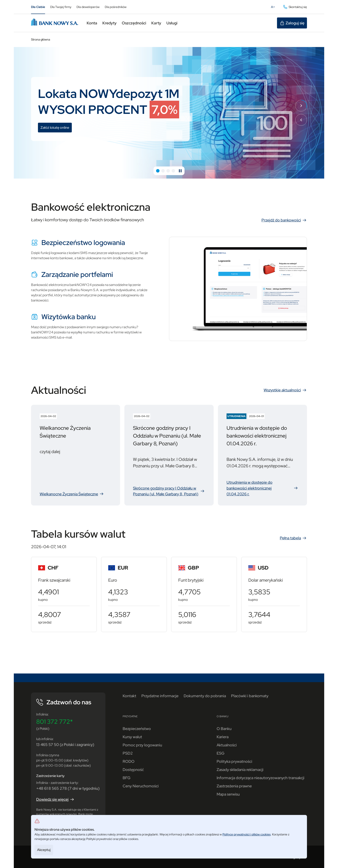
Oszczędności (134, 23)
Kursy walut (132, 737)
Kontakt (129, 696)
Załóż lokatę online (56, 128)
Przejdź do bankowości (284, 220)
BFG (127, 778)
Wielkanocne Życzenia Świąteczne (74, 494)
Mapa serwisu (228, 794)
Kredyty (110, 23)
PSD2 (128, 753)
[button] (158, 171)
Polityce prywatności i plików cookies (246, 834)
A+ (274, 8)
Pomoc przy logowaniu (142, 745)
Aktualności (227, 745)
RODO (129, 761)
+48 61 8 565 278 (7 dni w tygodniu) (68, 788)
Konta (92, 23)
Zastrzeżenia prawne (234, 786)
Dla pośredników (116, 7)
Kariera (223, 737)
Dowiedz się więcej (55, 799)
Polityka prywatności (234, 761)
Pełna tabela (293, 538)
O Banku (224, 729)
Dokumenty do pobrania (205, 696)
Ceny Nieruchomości (141, 786)
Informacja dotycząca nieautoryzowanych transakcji (261, 778)
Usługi (172, 23)
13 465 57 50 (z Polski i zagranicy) (65, 745)
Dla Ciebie (38, 7)
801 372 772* (55, 722)
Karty (156, 23)
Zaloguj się (292, 23)
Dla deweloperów (88, 7)
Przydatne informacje (160, 696)
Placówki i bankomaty (250, 696)
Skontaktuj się (295, 7)
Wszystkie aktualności (285, 390)
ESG (221, 753)
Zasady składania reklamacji (240, 770)
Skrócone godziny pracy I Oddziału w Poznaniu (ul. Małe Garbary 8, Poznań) (169, 491)
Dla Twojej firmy (61, 7)
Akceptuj (44, 850)
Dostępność (133, 770)
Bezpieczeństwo (137, 729)
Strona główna (41, 39)
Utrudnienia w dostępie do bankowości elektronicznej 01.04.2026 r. (262, 488)
